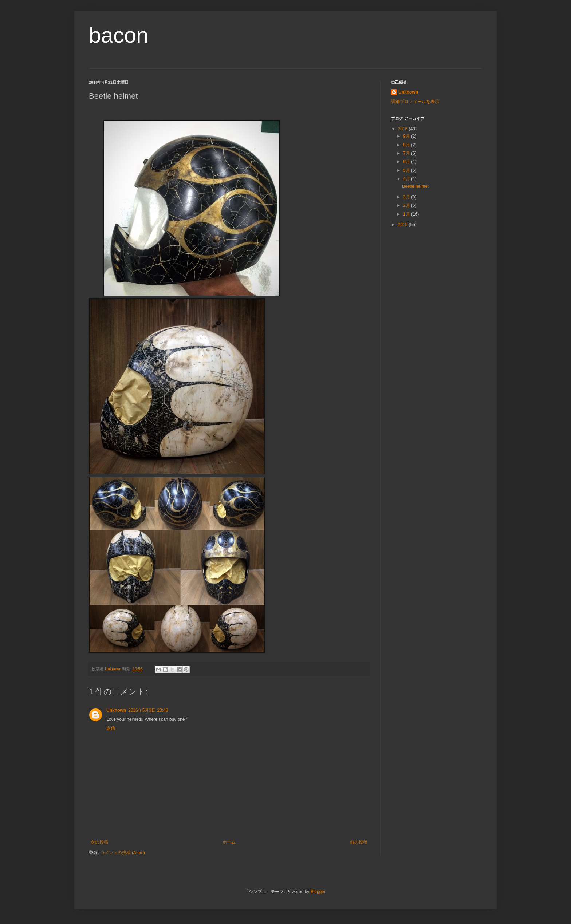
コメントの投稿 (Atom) (123, 853)
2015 (403, 225)
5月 (407, 170)
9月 (407, 136)
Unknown (116, 710)
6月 (407, 162)
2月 (407, 205)
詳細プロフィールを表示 (415, 102)
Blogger (318, 892)
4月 (407, 179)
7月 (407, 153)
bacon (119, 35)
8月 (407, 145)
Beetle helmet (415, 186)
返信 (111, 728)
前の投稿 (359, 842)
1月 (407, 214)
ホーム (229, 842)
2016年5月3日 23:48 (148, 710)
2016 (403, 129)
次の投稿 (99, 842)
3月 (407, 197)
